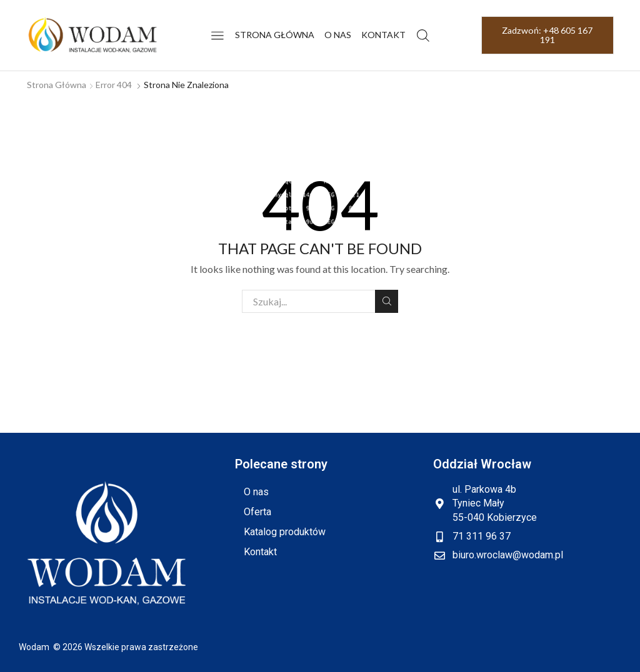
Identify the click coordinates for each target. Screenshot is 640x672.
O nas (338, 35)
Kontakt (383, 35)
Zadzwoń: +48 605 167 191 (547, 35)
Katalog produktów (285, 532)
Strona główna (275, 35)
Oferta (257, 512)
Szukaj (387, 301)
